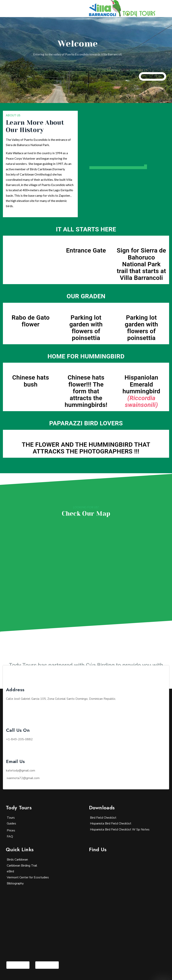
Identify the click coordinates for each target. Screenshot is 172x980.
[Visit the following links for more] (18, 965)
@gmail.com (23, 778)
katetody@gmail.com (21, 771)
